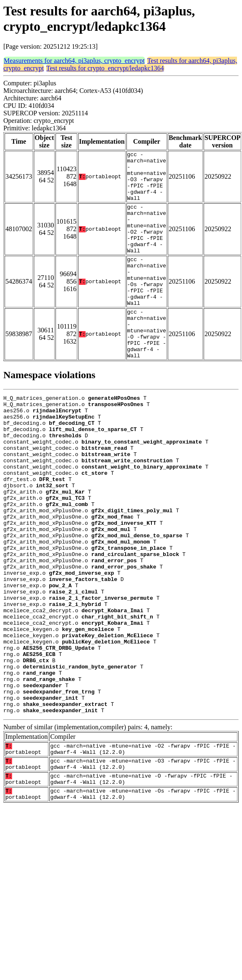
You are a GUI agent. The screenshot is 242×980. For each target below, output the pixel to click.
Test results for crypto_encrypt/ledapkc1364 (105, 68)
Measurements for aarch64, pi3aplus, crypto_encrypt (74, 61)
